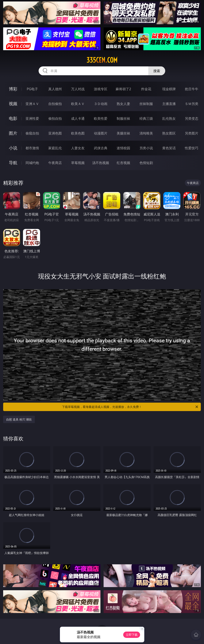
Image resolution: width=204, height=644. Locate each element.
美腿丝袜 (123, 133)
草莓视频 (78, 163)
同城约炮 (32, 163)
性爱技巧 (192, 148)
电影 (13, 118)
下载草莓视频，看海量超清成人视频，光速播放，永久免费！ (130, 407)
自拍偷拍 (55, 104)
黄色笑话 (169, 148)
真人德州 (55, 89)
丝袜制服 (146, 104)
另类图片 (192, 133)
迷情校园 (123, 148)
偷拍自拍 (55, 118)
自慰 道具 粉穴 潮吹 (19, 419)
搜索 (157, 71)
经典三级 (146, 118)
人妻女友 (78, 148)
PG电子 (32, 89)
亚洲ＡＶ (32, 104)
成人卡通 (78, 118)
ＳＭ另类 (192, 104)
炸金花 (146, 89)
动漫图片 (101, 133)
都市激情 (32, 148)
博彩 (13, 89)
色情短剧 (146, 163)
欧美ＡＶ (78, 104)
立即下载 (132, 635)
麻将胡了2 (123, 89)
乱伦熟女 (169, 118)
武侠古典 (101, 148)
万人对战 (78, 89)
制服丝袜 (123, 118)
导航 (13, 163)
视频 (13, 104)
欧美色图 (78, 133)
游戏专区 (101, 89)
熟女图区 (169, 133)
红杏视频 (123, 163)
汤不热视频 (101, 163)
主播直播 (169, 104)
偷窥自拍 (32, 133)
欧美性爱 (101, 118)
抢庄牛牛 (192, 89)
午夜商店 (55, 163)
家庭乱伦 (55, 148)
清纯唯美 (146, 133)
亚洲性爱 (32, 118)
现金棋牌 (169, 89)
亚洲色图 (55, 133)
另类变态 (192, 118)
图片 (13, 133)
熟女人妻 (123, 104)
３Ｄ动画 (101, 104)
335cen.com (102, 60)
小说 (13, 148)
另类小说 (146, 148)
